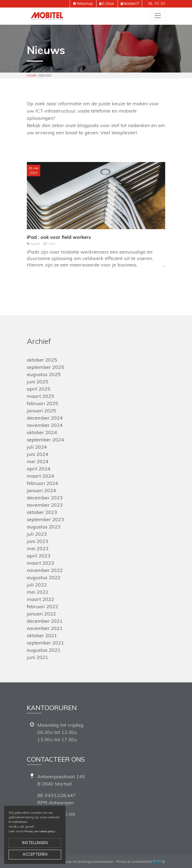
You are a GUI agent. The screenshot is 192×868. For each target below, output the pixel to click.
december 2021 (45, 621)
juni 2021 (38, 657)
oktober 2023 (42, 512)
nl (151, 3)
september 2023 (45, 519)
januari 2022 (41, 614)
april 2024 (39, 469)
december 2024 (45, 418)
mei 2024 (38, 461)
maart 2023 (40, 563)
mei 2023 (38, 548)
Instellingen (35, 843)
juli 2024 (37, 447)
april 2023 (39, 556)
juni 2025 (38, 382)
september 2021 (45, 643)
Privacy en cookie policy (40, 831)
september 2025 (45, 367)
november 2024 (45, 425)
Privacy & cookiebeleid (134, 861)
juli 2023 (37, 534)
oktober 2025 (42, 360)
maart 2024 (40, 476)
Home (32, 75)
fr (157, 3)
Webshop (85, 3)
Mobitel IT (131, 3)
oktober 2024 (42, 432)
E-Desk (108, 3)
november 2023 (45, 505)
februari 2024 (43, 483)
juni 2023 (38, 541)
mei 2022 (38, 592)
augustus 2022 (44, 577)
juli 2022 (37, 585)
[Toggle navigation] (158, 16)
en (163, 3)
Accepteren (35, 854)
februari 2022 (43, 606)
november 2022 (45, 570)
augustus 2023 (44, 527)
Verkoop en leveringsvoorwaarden (86, 861)
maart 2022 (40, 599)
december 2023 (45, 498)
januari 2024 (41, 490)
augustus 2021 (44, 650)
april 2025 (39, 389)
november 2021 (45, 628)
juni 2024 (38, 454)
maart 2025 (40, 396)
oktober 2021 (42, 635)
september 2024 (45, 440)
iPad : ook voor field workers (59, 237)
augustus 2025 (44, 374)
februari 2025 (43, 403)
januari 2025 (41, 411)
